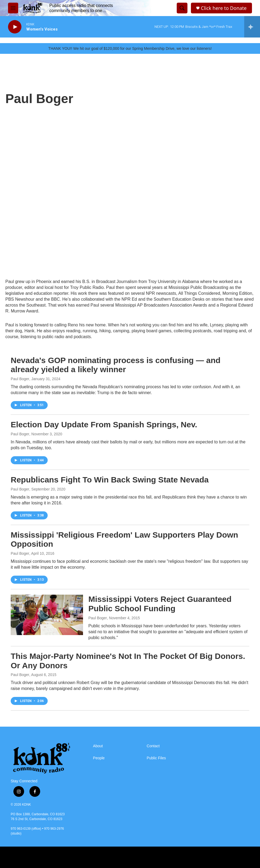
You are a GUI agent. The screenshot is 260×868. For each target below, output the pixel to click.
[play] (15, 27)
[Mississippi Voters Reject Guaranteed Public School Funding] (47, 615)
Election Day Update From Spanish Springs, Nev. (104, 424)
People (99, 758)
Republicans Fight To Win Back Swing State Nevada (110, 480)
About (98, 746)
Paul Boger (20, 379)
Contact (153, 746)
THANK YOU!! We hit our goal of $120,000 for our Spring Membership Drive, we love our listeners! (130, 48)
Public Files (156, 758)
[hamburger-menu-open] (13, 8)
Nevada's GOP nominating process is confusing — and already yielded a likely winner (116, 365)
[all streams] (252, 27)
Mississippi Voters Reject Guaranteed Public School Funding (160, 604)
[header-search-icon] (182, 8)
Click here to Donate (224, 8)
